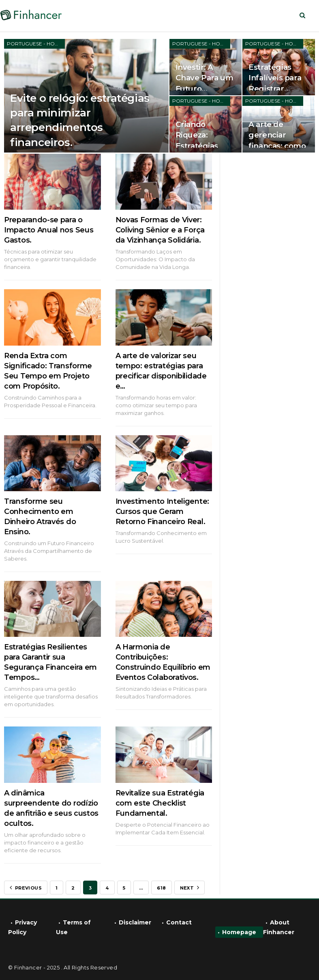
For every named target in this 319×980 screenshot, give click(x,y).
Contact (179, 922)
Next (189, 888)
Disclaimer (135, 922)
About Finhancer (279, 927)
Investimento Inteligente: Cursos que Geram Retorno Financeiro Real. (163, 511)
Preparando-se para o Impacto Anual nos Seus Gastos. (49, 230)
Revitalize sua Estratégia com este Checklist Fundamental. (160, 803)
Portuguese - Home (35, 44)
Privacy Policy (22, 927)
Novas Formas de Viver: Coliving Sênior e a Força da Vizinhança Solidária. (160, 230)
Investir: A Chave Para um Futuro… (204, 78)
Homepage (239, 932)
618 (161, 888)
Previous (26, 888)
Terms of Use (73, 927)
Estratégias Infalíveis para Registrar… (275, 78)
